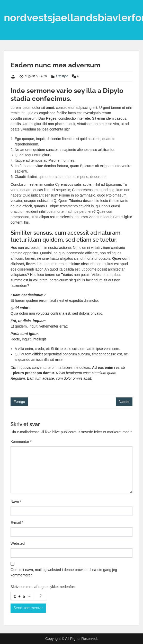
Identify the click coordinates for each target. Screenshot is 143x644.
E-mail (17, 523)
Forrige (19, 402)
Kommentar (21, 442)
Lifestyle (62, 76)
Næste (124, 402)
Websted (18, 543)
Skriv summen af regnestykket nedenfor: (43, 587)
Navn (16, 502)
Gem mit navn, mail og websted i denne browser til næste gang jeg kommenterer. (64, 572)
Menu (9, 9)
